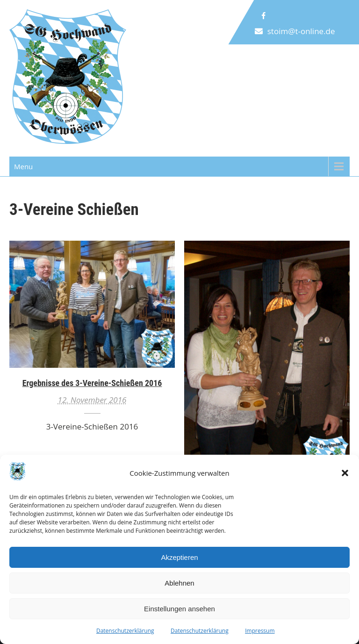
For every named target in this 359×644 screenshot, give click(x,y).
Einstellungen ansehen (179, 609)
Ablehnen (179, 583)
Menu (23, 166)
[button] (345, 473)
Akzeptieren (179, 557)
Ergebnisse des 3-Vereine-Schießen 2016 (92, 383)
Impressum (260, 631)
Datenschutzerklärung (125, 631)
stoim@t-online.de (301, 31)
